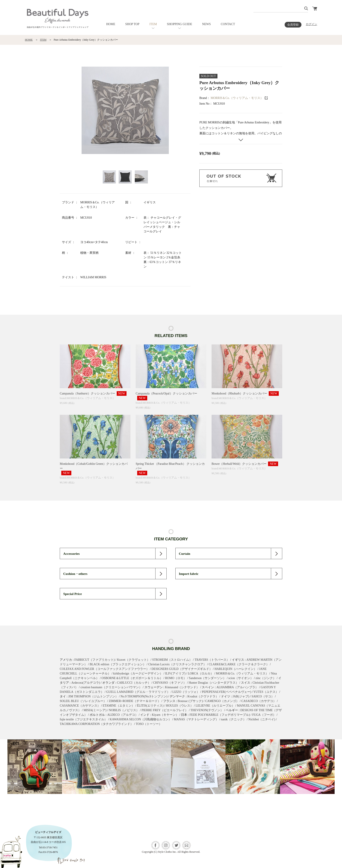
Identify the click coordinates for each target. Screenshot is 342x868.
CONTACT (228, 24)
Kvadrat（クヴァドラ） (203, 696)
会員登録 (293, 25)
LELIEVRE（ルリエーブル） (215, 706)
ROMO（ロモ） (176, 678)
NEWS (207, 24)
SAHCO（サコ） (263, 696)
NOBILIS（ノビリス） (124, 710)
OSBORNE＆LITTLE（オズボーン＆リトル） (132, 678)
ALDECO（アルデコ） (123, 715)
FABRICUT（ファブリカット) (95, 660)
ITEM (153, 24)
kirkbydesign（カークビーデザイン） (138, 673)
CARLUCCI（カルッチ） (134, 683)
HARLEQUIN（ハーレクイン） (236, 669)
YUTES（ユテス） (266, 692)
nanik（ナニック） (233, 719)
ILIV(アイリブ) (175, 673)
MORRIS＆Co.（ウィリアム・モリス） (237, 98)
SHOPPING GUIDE (180, 24)
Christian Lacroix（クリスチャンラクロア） (177, 664)
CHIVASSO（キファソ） (170, 683)
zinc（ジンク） (266, 678)
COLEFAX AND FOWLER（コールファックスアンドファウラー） (104, 669)
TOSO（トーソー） (149, 724)
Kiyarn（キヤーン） (165, 715)
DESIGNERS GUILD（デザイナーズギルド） (182, 669)
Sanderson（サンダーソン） (207, 678)
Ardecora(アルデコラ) (86, 683)
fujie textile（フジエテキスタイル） (84, 719)
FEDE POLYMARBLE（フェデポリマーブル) (220, 715)
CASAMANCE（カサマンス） (80, 706)
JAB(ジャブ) (241, 696)
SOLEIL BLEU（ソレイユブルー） (83, 701)
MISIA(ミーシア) (95, 710)
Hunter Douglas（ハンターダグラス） (214, 683)
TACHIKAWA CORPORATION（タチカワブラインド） (97, 724)
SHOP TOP (132, 24)
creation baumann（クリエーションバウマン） (111, 687)
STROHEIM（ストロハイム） (172, 660)
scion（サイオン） (241, 678)
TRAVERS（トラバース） (212, 660)
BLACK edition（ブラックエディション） (118, 664)
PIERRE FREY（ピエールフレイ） (165, 710)
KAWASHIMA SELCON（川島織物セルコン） (141, 719)
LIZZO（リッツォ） (186, 692)
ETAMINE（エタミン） (119, 706)
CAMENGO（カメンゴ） (222, 701)
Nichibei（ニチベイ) (262, 719)
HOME (111, 24)
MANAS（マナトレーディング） (196, 719)
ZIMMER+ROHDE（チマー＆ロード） (135, 701)
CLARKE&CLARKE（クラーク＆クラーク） (239, 664)
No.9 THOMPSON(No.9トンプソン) (144, 696)
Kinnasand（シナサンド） (182, 687)
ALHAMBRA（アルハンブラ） (237, 687)
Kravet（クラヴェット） (133, 660)
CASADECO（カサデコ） (259, 701)
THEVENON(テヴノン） (207, 710)
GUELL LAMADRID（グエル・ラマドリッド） (138, 692)
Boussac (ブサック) (190, 701)
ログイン (311, 24)
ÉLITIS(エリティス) (150, 706)
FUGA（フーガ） (264, 715)
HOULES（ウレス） (180, 706)
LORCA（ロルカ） (201, 673)
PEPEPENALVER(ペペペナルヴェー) (227, 692)
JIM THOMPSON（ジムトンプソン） (93, 696)
